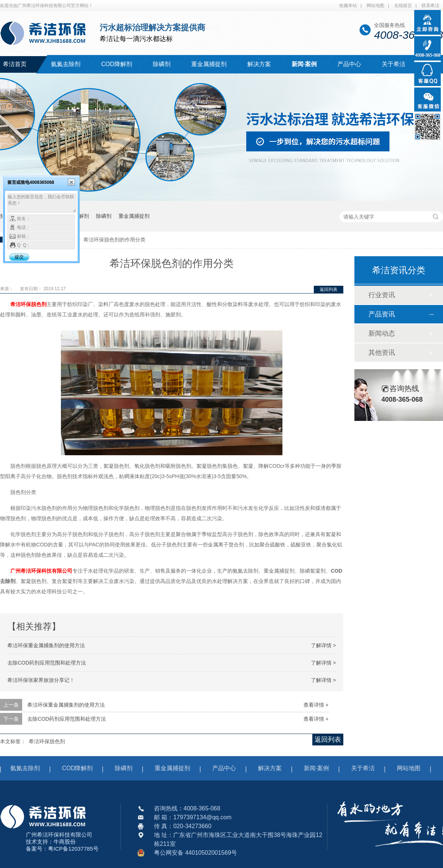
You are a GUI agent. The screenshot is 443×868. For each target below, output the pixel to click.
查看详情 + (316, 705)
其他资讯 (382, 353)
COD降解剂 (117, 64)
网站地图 (375, 6)
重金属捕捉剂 (209, 64)
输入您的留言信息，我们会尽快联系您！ (42, 203)
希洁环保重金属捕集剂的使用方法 (46, 645)
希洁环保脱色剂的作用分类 (114, 240)
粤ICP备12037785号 (73, 849)
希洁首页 (15, 64)
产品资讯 (382, 314)
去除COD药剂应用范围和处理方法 (47, 663)
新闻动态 (382, 333)
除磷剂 (162, 64)
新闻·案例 (304, 64)
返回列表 (329, 289)
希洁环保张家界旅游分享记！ (41, 680)
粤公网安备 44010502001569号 (195, 853)
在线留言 (403, 6)
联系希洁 (430, 6)
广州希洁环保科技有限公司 (41, 571)
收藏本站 (348, 6)
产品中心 (349, 64)
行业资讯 (382, 295)
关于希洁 (394, 64)
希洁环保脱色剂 (28, 304)
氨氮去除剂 (66, 64)
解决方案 (259, 64)
